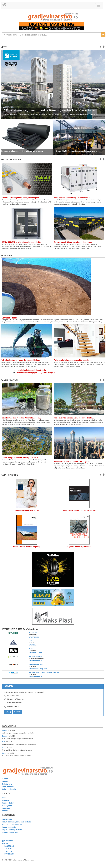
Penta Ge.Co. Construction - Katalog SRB (79, 510)
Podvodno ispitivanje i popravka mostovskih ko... (20, 360)
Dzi (4, 747)
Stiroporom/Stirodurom (16, 699)
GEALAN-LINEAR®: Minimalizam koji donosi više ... (22, 242)
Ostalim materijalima (15, 703)
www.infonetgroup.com (38, 669)
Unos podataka (8, 787)
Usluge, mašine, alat (10, 832)
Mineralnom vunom (14, 696)
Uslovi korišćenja (9, 789)
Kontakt (5, 781)
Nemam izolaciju (13, 706)
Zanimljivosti (9, 380)
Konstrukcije (7, 819)
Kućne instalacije (9, 827)
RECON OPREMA (35, 657)
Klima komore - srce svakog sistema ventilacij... (73, 198)
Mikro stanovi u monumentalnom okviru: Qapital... (74, 418)
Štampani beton (10, 318)
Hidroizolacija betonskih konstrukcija (32, 370)
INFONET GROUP (36, 665)
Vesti (4, 47)
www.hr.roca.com (35, 653)
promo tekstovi (11, 160)
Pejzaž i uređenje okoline (12, 830)
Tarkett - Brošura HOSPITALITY (27, 510)
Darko (5, 753)
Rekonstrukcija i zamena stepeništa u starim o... (73, 360)
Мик (4, 742)
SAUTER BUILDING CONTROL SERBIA (44, 672)
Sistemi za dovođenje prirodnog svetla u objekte (36, 373)
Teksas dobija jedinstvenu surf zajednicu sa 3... (20, 458)
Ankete (5, 811)
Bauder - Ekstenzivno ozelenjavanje (27, 547)
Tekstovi (6, 256)
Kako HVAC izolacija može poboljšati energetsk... (21, 198)
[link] (53, 17)
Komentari (9, 726)
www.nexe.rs (34, 637)
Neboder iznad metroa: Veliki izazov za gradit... (73, 462)
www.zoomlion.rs (35, 661)
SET (30, 641)
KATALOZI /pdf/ (9, 475)
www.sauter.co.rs (35, 677)
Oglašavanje (7, 784)
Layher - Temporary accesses (79, 547)
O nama (5, 779)
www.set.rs (33, 645)
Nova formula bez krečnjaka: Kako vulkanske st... (21, 418)
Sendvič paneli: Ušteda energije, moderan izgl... (73, 242)
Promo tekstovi (8, 803)
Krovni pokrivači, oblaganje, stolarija (17, 822)
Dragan (5, 730)
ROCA (31, 649)
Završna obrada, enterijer (12, 825)
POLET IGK (33, 633)
